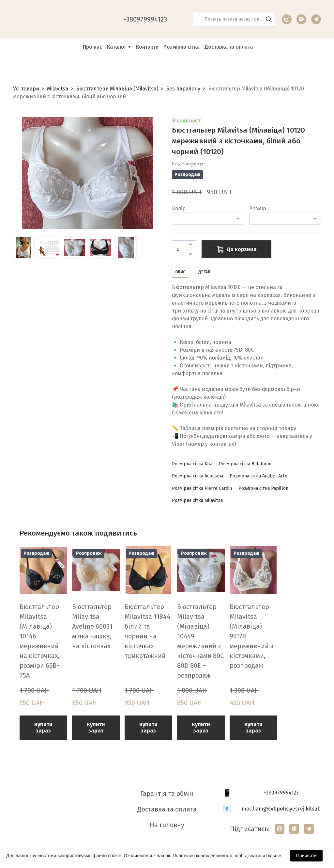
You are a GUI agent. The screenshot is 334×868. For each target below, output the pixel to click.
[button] (269, 19)
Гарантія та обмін (167, 794)
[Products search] (234, 19)
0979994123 (285, 793)
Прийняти (306, 856)
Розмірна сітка (182, 47)
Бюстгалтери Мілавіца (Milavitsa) (117, 89)
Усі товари (26, 89)
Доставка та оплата (229, 47)
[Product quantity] (182, 249)
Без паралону (183, 89)
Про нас (92, 47)
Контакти (147, 47)
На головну (167, 825)
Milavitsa (58, 89)
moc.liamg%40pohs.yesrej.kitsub (281, 809)
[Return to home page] (46, 19)
